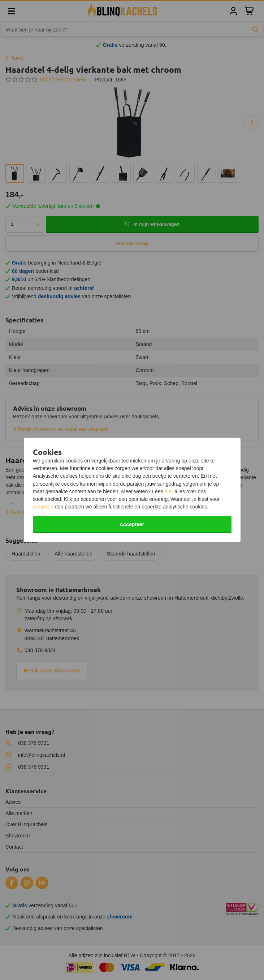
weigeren (43, 507)
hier (169, 491)
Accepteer (132, 524)
